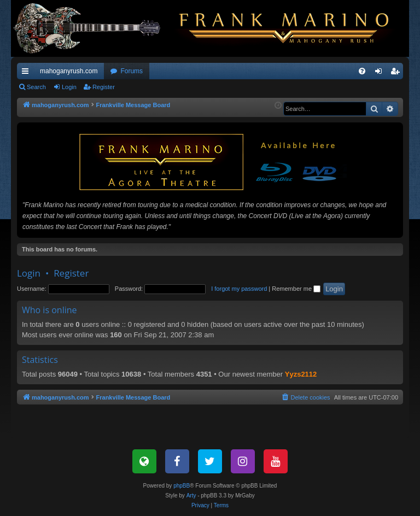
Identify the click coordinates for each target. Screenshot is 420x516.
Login (69, 87)
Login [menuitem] (381, 73)
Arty (191, 496)
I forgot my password (239, 289)
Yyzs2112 (301, 374)
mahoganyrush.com (69, 71)
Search (36, 87)
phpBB (182, 486)
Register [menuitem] (397, 73)
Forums (132, 71)
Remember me (296, 289)
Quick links (27, 73)
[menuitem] (362, 71)
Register (104, 87)
